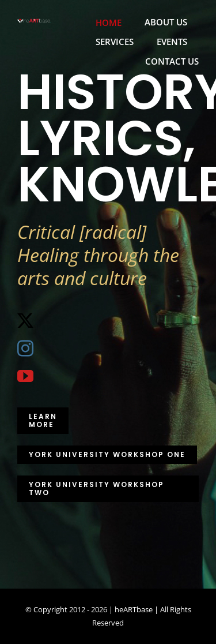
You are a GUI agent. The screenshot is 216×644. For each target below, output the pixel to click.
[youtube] (25, 376)
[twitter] (25, 321)
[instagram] (25, 349)
